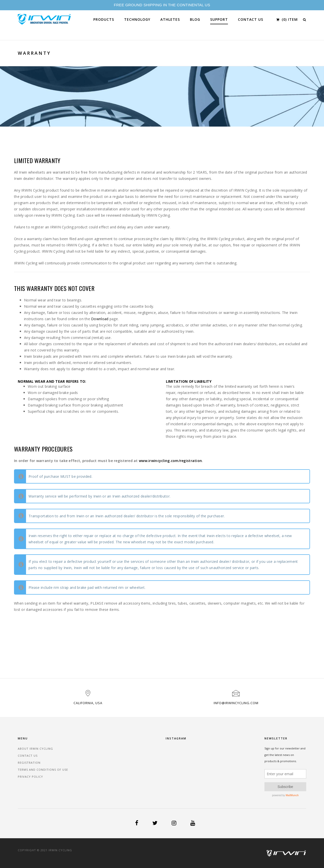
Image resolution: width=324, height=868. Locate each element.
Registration (29, 763)
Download (100, 319)
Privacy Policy (30, 777)
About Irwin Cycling (35, 749)
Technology (137, 19)
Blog (195, 19)
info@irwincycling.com (236, 703)
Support (219, 19)
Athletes (170, 19)
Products (104, 19)
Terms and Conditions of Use (43, 770)
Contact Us (251, 19)
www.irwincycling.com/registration (170, 461)
